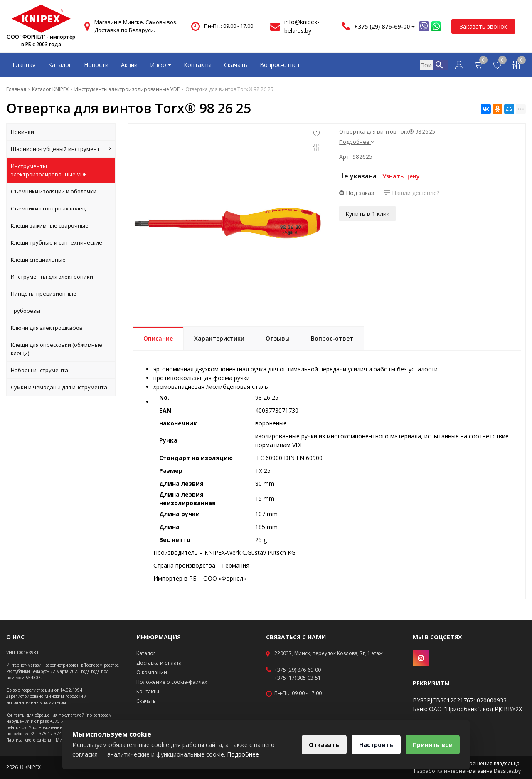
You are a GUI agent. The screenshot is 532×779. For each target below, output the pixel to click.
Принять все (432, 745)
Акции (129, 65)
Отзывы (278, 338)
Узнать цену (401, 176)
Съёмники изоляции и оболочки (54, 191)
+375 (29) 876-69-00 (298, 670)
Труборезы (26, 311)
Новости (96, 65)
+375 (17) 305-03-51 (298, 678)
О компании (152, 672)
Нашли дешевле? (412, 193)
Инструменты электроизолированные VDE (49, 170)
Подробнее (357, 142)
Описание (158, 338)
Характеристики (219, 338)
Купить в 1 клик (367, 213)
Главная (24, 65)
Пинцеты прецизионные (44, 294)
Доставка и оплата (159, 663)
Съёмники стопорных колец (48, 208)
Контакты (198, 65)
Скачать (236, 65)
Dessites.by (507, 771)
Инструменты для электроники (52, 277)
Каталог (60, 65)
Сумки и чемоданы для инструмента (59, 387)
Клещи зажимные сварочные (50, 225)
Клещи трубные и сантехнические (57, 242)
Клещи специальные (38, 260)
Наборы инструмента (39, 370)
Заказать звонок (483, 26)
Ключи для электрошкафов (47, 328)
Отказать (321, 745)
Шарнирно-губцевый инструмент (61, 149)
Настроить (374, 745)
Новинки (22, 132)
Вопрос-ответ (280, 65)
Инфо (161, 65)
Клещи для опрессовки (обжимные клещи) (57, 349)
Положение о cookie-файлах (172, 682)
